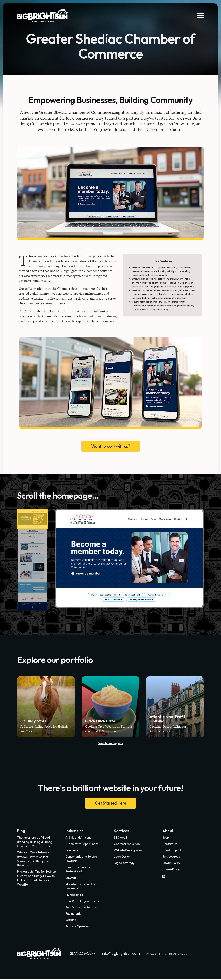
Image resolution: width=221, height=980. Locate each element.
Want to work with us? (111, 446)
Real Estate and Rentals (81, 908)
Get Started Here (111, 803)
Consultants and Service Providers (81, 859)
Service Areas (171, 857)
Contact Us (170, 844)
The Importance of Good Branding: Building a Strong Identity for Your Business (35, 842)
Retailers (71, 920)
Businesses (72, 850)
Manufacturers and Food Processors (82, 887)
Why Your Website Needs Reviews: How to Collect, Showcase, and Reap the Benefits (33, 859)
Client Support (172, 850)
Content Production (127, 844)
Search (167, 838)
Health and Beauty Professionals (78, 870)
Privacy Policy (171, 863)
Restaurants (73, 914)
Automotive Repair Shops (82, 844)
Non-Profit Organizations (82, 901)
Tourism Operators (78, 927)
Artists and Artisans (78, 838)
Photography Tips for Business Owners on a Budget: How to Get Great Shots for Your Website (37, 878)
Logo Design (122, 857)
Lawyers (71, 878)
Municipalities (74, 895)
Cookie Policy (171, 870)
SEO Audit (121, 838)
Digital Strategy (124, 863)
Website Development (128, 850)
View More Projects (111, 743)
